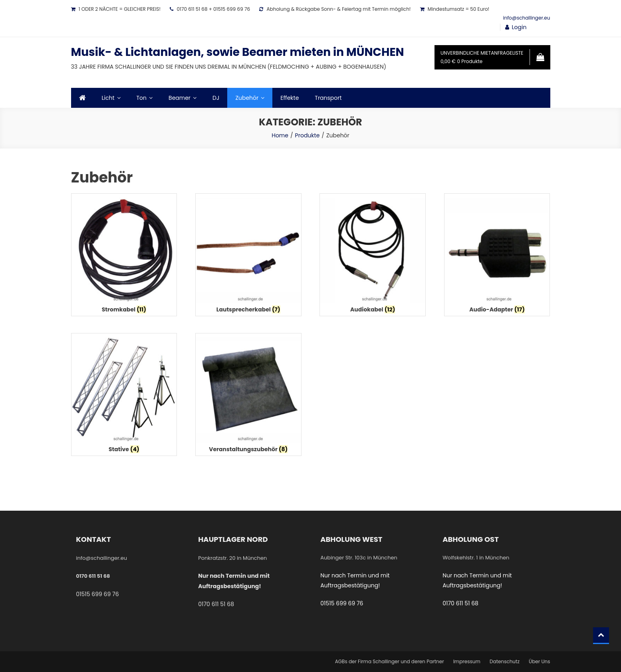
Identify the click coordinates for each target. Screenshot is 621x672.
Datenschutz (505, 661)
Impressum (467, 661)
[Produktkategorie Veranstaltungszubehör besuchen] (248, 396)
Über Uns (539, 661)
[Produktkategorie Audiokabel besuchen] (373, 257)
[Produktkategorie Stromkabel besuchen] (124, 257)
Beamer (180, 98)
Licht (108, 98)
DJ (216, 98)
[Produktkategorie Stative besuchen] (124, 396)
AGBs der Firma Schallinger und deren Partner (390, 661)
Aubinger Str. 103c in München (359, 558)
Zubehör (247, 98)
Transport (328, 98)
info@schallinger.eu (527, 18)
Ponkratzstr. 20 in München (232, 558)
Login (519, 27)
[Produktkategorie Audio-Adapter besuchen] (497, 257)
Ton (142, 98)
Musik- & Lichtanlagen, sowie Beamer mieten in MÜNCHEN (238, 52)
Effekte (290, 98)
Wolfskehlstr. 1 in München (476, 558)
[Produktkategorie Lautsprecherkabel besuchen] (248, 257)
